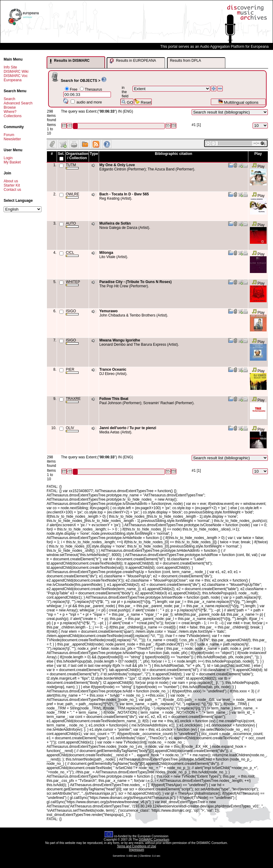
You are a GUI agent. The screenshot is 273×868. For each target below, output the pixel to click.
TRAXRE (73, 400)
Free (74, 89)
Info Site (10, 67)
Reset (143, 102)
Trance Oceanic (113, 369)
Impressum (136, 850)
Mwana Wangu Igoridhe (120, 340)
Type (94, 154)
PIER (72, 371)
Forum (9, 135)
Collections (13, 116)
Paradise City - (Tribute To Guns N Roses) (135, 282)
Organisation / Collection (77, 156)
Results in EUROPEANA (133, 61)
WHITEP (73, 283)
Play (258, 166)
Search (9, 99)
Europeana (13, 80)
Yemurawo (108, 311)
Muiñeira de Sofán (115, 223)
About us (11, 181)
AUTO (72, 224)
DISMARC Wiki (16, 72)
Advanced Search (18, 103)
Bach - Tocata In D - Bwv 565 (124, 194)
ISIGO (72, 312)
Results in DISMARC (70, 61)
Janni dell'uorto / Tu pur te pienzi (128, 428)
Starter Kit (12, 185)
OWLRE (73, 195)
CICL (72, 254)
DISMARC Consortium (154, 840)
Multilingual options (238, 102)
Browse (10, 107)
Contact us (12, 190)
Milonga (106, 253)
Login (8, 158)
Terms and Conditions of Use (136, 846)
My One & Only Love (117, 165)
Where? (10, 112)
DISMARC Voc (16, 76)
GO (127, 102)
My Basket (12, 162)
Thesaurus (93, 89)
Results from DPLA (186, 61)
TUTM (72, 166)
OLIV (72, 429)
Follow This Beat (114, 399)
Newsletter (12, 139)
